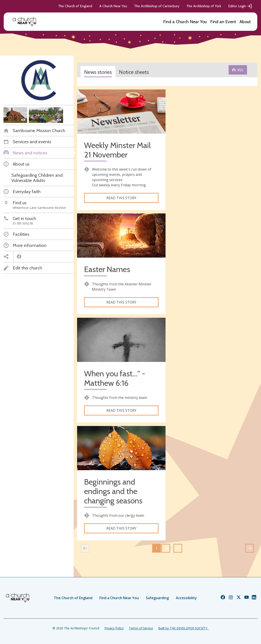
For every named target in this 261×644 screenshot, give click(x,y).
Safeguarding (157, 598)
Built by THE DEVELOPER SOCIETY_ (183, 628)
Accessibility (186, 598)
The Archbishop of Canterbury (157, 6)
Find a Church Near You (185, 22)
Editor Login (240, 6)
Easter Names (107, 269)
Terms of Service (141, 628)
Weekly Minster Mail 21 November (117, 150)
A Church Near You (113, 6)
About (245, 22)
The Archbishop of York (204, 6)
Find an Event (223, 22)
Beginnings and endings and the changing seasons (113, 491)
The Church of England (75, 6)
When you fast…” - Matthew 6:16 (115, 378)
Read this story (121, 198)
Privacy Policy (114, 628)
